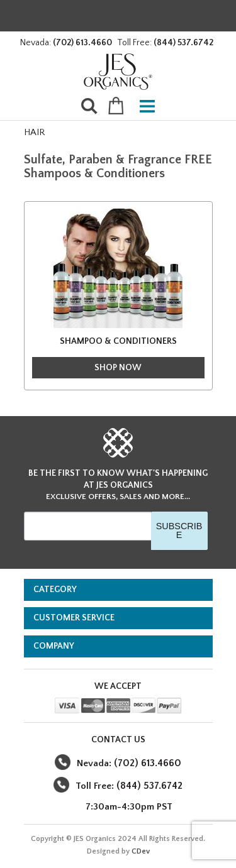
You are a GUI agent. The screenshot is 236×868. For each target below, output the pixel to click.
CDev (141, 851)
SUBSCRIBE (179, 530)
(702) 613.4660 (82, 43)
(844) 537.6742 (183, 43)
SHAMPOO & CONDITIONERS (118, 341)
